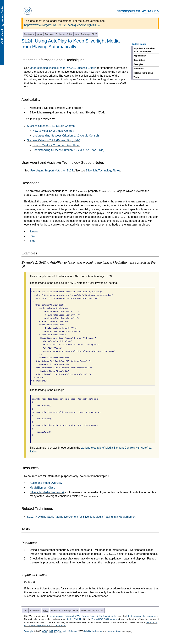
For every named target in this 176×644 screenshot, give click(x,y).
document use (114, 631)
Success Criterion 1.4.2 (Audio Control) (51, 126)
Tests (136, 77)
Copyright (29, 631)
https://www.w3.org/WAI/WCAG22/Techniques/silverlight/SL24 (62, 25)
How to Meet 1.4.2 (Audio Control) (53, 131)
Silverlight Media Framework (47, 492)
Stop (33, 241)
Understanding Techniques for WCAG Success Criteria (63, 68)
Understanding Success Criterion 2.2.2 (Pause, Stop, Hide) (68, 150)
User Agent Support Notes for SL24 (51, 171)
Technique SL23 (58, 34)
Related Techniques (143, 73)
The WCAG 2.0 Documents (105, 619)
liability (87, 631)
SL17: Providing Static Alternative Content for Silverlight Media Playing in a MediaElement (82, 517)
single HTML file (74, 619)
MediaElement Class (42, 488)
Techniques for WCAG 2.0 (137, 11)
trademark (97, 631)
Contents (29, 34)
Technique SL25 (86, 34)
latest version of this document (142, 616)
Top (25, 611)
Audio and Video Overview (46, 483)
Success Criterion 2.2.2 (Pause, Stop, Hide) (54, 140)
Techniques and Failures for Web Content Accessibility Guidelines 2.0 (83, 616)
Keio (65, 631)
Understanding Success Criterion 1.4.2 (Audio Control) (66, 136)
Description (139, 60)
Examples (138, 64)
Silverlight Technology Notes (103, 171)
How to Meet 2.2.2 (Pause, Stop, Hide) (56, 145)
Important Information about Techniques (144, 50)
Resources (139, 69)
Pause (34, 231)
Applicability (140, 56)
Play (32, 236)
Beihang (73, 631)
